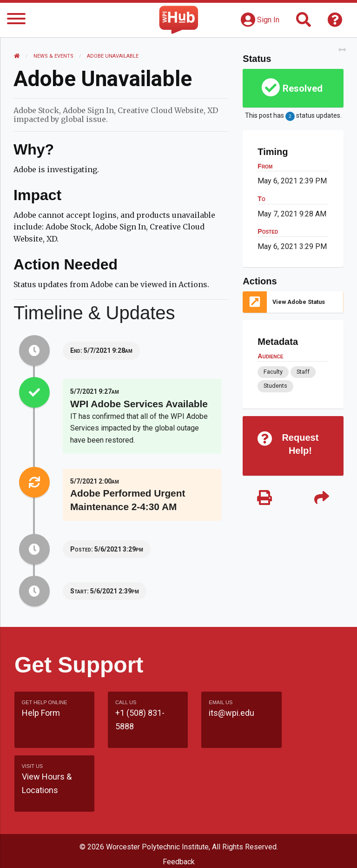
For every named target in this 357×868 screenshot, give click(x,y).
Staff (303, 372)
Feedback (179, 798)
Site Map (179, 816)
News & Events (54, 56)
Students (275, 386)
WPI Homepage (179, 833)
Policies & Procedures (178, 851)
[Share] (321, 499)
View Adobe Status (299, 302)
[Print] (264, 499)
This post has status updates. (293, 116)
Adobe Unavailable (113, 56)
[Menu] (16, 20)
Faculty (273, 372)
